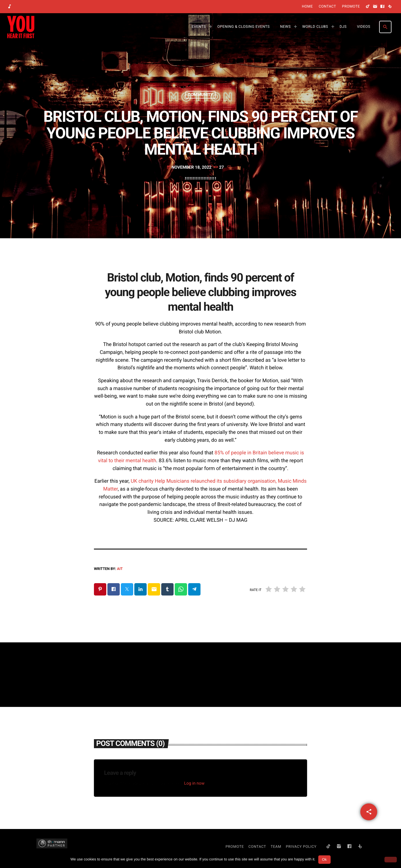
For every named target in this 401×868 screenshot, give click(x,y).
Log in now (194, 783)
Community (200, 95)
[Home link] (21, 27)
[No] (391, 860)
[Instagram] (375, 7)
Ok (324, 859)
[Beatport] (390, 7)
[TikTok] (368, 7)
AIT (120, 569)
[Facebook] (382, 7)
